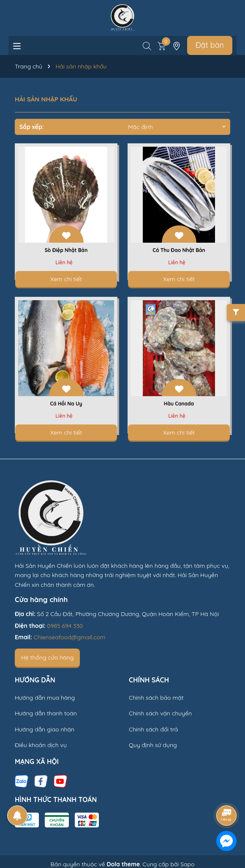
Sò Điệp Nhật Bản (66, 250)
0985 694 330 (65, 626)
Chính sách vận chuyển (160, 713)
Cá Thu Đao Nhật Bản (179, 250)
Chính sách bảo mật (156, 698)
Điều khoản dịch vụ (41, 745)
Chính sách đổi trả (153, 729)
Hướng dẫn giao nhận (45, 729)
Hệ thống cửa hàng (47, 657)
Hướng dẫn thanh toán (46, 713)
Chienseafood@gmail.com (70, 637)
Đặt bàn (210, 45)
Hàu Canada (179, 404)
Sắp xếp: (32, 127)
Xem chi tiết (66, 279)
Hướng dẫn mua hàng (45, 698)
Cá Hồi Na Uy (66, 404)
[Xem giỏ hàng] (162, 45)
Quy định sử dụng (153, 745)
